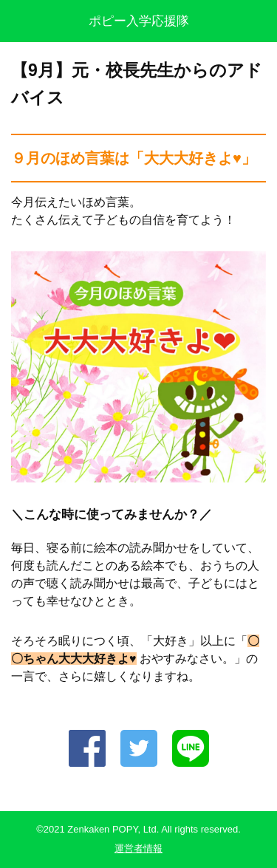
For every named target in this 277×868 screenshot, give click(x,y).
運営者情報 (138, 848)
